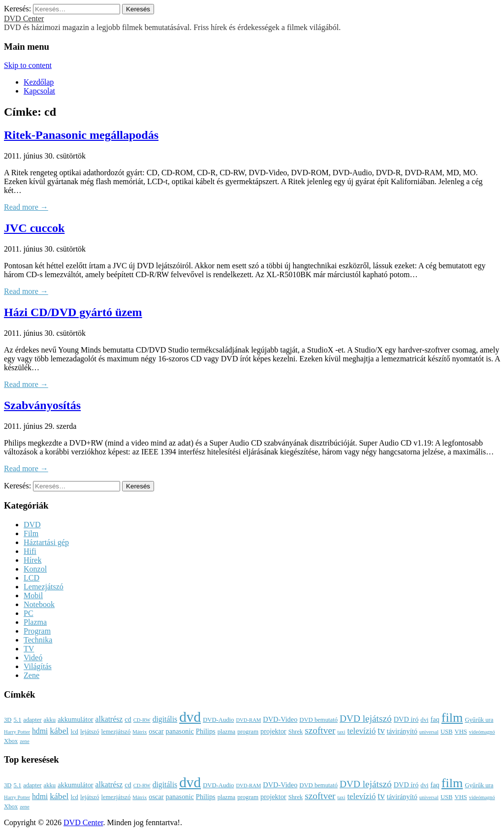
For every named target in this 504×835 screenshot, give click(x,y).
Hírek (32, 560)
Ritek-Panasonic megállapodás (81, 135)
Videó (33, 658)
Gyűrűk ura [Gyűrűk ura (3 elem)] (479, 720)
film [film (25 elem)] (452, 718)
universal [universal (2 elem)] (429, 732)
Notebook (39, 604)
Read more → (26, 207)
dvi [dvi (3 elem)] (424, 720)
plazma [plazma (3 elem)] (227, 732)
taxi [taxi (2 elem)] (341, 732)
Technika (38, 640)
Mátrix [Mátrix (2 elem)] (140, 732)
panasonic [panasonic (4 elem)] (180, 731)
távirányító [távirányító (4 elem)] (402, 731)
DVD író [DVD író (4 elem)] (406, 719)
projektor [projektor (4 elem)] (273, 731)
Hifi (30, 551)
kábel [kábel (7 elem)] (59, 731)
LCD (31, 578)
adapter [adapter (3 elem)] (32, 720)
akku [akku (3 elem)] (50, 720)
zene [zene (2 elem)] (25, 741)
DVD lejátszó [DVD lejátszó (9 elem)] (366, 719)
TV (29, 649)
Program (37, 631)
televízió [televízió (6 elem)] (361, 731)
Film (31, 533)
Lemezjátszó (44, 587)
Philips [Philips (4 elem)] (206, 731)
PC (29, 613)
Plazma (35, 622)
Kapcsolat (39, 91)
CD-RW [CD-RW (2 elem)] (142, 720)
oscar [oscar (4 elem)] (156, 731)
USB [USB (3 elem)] (447, 732)
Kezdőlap (39, 82)
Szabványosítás (42, 405)
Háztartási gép (46, 542)
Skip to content (28, 65)
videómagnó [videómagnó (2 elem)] (482, 732)
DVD (32, 525)
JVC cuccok (34, 228)
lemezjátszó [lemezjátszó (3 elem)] (116, 732)
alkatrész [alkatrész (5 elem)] (109, 719)
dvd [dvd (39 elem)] (190, 717)
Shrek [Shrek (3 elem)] (296, 732)
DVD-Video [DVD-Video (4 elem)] (280, 719)
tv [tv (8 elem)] (381, 731)
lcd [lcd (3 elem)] (74, 732)
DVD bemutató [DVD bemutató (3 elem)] (318, 720)
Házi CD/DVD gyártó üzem (73, 312)
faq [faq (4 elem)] (435, 719)
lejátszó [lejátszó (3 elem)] (90, 732)
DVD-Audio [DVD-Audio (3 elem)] (218, 720)
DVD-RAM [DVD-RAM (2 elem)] (248, 720)
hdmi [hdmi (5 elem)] (40, 731)
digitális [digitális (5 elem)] (165, 719)
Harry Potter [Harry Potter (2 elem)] (17, 732)
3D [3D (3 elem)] (8, 720)
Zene (31, 675)
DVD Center (24, 18)
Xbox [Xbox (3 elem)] (11, 741)
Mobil (33, 595)
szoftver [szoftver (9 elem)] (320, 730)
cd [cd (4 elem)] (128, 719)
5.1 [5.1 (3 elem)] (17, 720)
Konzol (35, 569)
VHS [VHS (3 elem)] (461, 732)
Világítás (38, 666)
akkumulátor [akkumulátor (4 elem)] (75, 719)
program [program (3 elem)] (248, 732)
